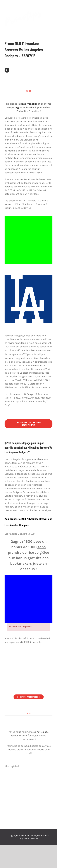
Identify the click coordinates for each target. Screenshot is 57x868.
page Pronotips (29, 104)
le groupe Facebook (26, 107)
